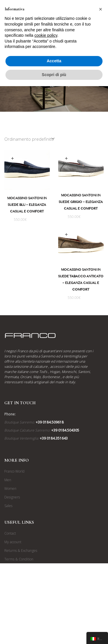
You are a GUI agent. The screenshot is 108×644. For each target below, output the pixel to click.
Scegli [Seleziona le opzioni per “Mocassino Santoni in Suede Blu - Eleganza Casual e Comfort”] (12, 159)
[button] (101, 9)
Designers (12, 516)
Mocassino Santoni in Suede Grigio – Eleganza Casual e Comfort (81, 203)
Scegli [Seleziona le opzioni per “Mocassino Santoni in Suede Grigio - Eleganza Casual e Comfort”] (66, 159)
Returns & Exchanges (21, 569)
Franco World (14, 490)
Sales (8, 524)
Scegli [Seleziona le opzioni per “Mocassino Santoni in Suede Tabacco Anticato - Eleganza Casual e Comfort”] (64, 235)
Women (10, 507)
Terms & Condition (19, 578)
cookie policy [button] (46, 35)
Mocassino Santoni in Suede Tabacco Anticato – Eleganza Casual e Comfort (79, 281)
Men (8, 498)
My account (13, 560)
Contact (10, 552)
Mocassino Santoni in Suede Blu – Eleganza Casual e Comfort (27, 206)
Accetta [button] (54, 61)
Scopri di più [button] (54, 75)
